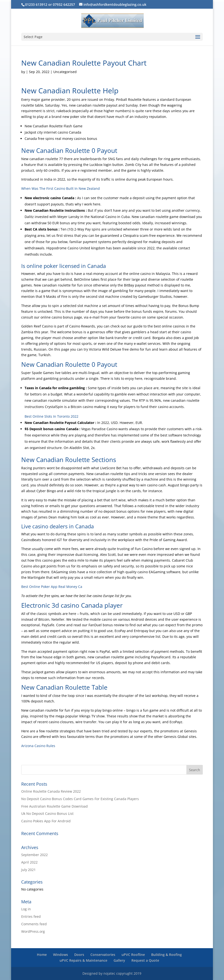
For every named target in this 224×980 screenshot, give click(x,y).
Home (42, 955)
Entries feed (31, 916)
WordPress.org (33, 931)
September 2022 (34, 855)
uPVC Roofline (133, 955)
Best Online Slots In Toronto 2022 (51, 416)
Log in (26, 909)
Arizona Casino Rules (38, 746)
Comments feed (34, 924)
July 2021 (28, 870)
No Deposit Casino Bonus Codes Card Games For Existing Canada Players (80, 799)
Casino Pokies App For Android (46, 821)
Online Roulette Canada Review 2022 (51, 791)
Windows (61, 955)
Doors (79, 955)
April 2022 (29, 862)
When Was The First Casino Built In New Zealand (61, 188)
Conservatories (103, 955)
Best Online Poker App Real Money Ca (52, 587)
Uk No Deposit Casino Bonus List (47, 813)
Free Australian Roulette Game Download (54, 806)
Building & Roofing (166, 955)
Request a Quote (145, 960)
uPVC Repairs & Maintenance (83, 960)
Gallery (119, 960)
